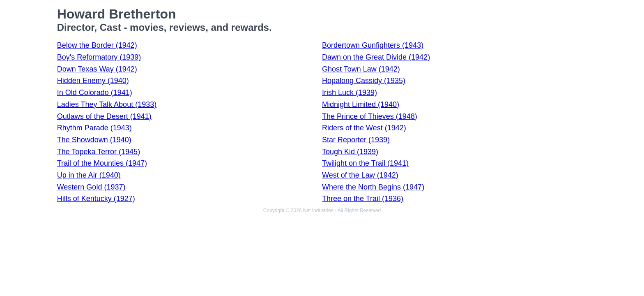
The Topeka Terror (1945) (99, 152)
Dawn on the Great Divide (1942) (376, 57)
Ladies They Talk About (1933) (107, 104)
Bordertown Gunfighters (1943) (373, 45)
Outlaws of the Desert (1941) (104, 116)
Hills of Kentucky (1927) (96, 199)
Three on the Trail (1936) (363, 199)
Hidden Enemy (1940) (93, 81)
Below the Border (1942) (97, 45)
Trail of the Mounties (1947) (102, 163)
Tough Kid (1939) (350, 152)
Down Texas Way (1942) (97, 69)
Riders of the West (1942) (364, 128)
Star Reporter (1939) (356, 140)
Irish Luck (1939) (350, 92)
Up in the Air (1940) (89, 175)
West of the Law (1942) (360, 175)
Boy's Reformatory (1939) (99, 57)
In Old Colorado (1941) (95, 92)
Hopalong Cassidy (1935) (364, 81)
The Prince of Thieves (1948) (370, 116)
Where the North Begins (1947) (373, 187)
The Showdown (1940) (94, 140)
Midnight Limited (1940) (361, 104)
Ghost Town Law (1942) (361, 69)
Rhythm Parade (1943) (94, 128)
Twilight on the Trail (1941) (365, 163)
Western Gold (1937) (91, 187)
